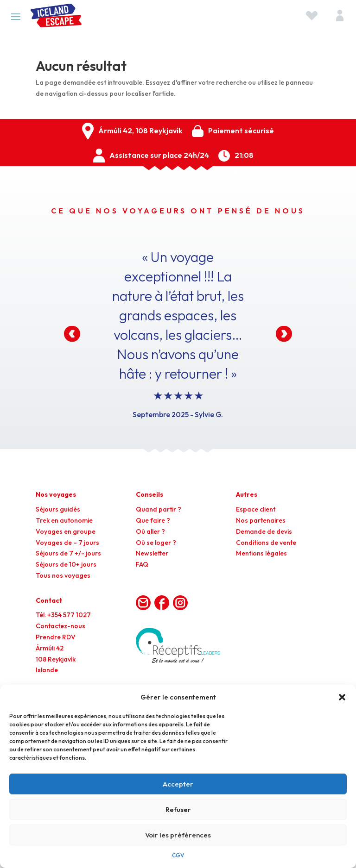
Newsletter (152, 553)
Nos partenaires (261, 520)
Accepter (178, 784)
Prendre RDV (56, 637)
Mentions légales (261, 553)
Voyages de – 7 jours (67, 543)
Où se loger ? (156, 543)
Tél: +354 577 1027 (63, 615)
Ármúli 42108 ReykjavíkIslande (56, 659)
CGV (178, 855)
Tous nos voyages (63, 575)
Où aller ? (150, 531)
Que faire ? (153, 520)
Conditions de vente (266, 543)
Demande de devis (264, 531)
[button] (342, 697)
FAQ (142, 564)
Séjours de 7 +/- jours (68, 553)
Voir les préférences (178, 835)
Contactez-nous (60, 626)
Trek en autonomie (64, 520)
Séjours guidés (58, 509)
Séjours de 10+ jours (66, 564)
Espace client (256, 509)
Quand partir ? (159, 509)
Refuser (178, 809)
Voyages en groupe (66, 531)
